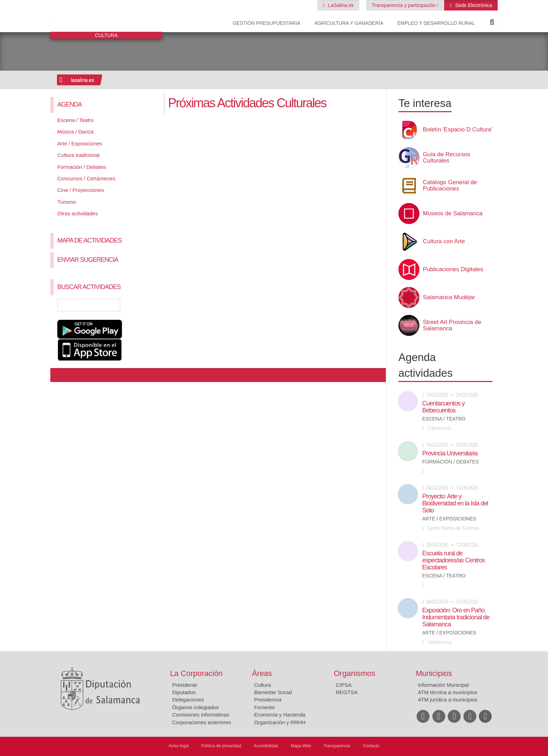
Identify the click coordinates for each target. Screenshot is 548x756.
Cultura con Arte (444, 242)
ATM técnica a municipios (448, 692)
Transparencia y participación (404, 5)
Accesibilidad (266, 746)
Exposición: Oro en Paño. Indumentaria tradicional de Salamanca (456, 617)
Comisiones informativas (201, 715)
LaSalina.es (340, 5)
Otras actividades (78, 213)
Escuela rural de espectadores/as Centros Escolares (453, 560)
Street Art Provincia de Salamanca (452, 325)
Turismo (67, 202)
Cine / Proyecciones (81, 190)
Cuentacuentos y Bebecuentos (444, 407)
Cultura (262, 685)
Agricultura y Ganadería (349, 23)
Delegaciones (188, 700)
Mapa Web (301, 746)
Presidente (185, 685)
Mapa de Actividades (89, 240)
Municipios (434, 673)
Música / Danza (75, 132)
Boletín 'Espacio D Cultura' (458, 130)
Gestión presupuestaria (266, 23)
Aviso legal (179, 746)
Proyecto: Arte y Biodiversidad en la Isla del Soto (455, 503)
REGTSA (347, 692)
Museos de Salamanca (453, 214)
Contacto (371, 746)
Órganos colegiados (196, 707)
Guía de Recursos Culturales (446, 158)
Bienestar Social (273, 692)
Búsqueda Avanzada (147, 305)
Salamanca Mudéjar (449, 297)
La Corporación (196, 673)
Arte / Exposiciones (80, 143)
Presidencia (268, 700)
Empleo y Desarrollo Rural (436, 23)
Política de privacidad (221, 746)
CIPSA (344, 685)
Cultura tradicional (78, 155)
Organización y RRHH (280, 722)
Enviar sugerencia (88, 260)
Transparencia (337, 746)
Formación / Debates (82, 167)
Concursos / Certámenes (86, 178)
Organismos (355, 673)
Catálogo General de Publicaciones (450, 186)
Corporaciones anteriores (202, 722)
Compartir (59, 375)
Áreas (262, 673)
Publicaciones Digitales (453, 269)
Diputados (184, 692)
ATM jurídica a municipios (448, 700)
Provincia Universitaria (450, 453)
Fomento (264, 707)
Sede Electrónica (473, 5)
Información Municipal (444, 685)
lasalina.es (82, 80)
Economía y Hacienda (280, 715)
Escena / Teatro (75, 120)
